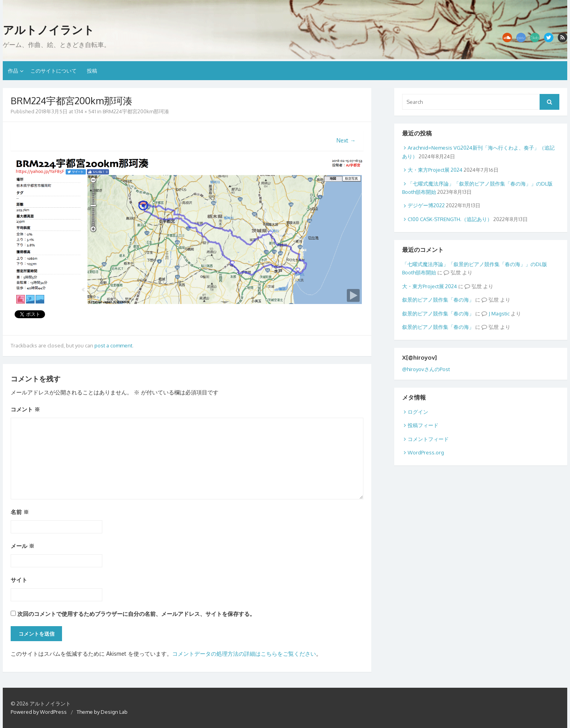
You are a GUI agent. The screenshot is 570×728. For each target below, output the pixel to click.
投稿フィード (423, 425)
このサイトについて (54, 71)
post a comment (113, 345)
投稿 (92, 71)
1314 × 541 (85, 111)
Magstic (500, 313)
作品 (13, 71)
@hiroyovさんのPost (426, 369)
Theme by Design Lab (102, 712)
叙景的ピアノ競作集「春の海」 (438, 300)
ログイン (418, 412)
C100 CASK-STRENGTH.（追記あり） (450, 219)
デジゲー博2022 (426, 205)
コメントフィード (428, 439)
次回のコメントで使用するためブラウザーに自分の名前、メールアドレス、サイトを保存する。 (136, 614)
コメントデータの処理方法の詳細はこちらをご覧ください (244, 654)
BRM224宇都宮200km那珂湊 (136, 111)
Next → (346, 140)
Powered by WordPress (39, 712)
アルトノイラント (49, 30)
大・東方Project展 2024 (435, 170)
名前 (20, 512)
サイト (19, 580)
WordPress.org (426, 452)
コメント (25, 409)
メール (23, 546)
